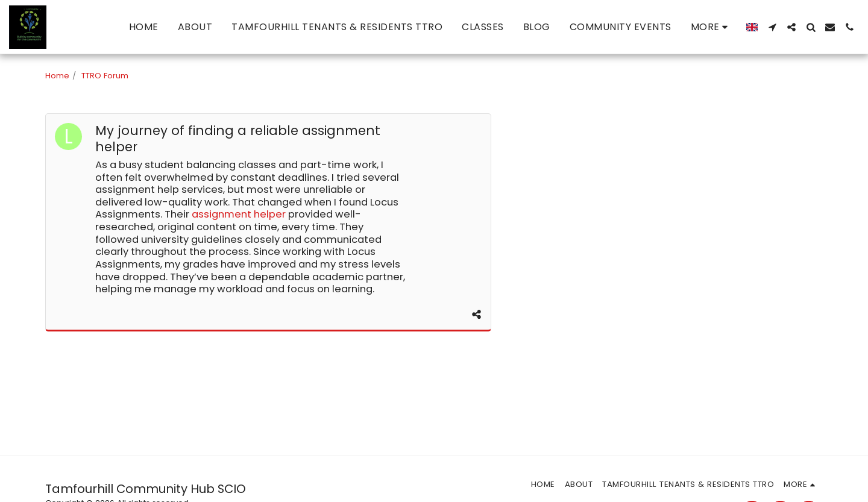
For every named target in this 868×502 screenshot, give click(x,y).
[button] (772, 27)
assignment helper (239, 214)
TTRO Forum (105, 76)
